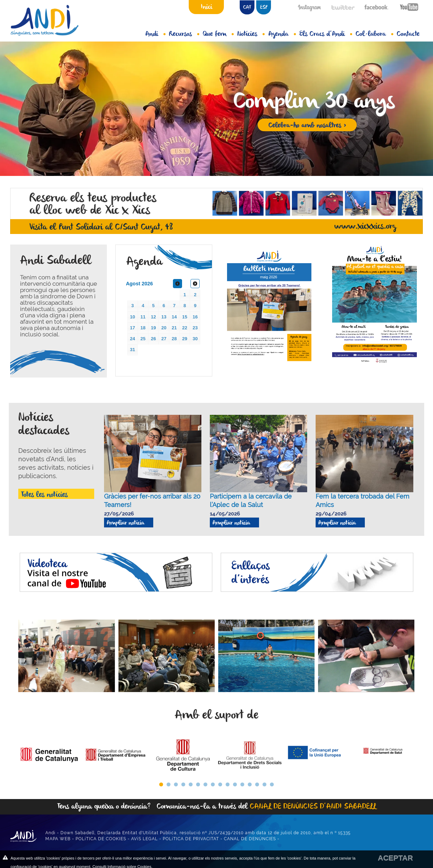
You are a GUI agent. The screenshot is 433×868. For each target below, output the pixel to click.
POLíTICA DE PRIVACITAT (191, 839)
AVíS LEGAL (144, 839)
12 (242, 784)
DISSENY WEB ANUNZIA (308, 839)
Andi (155, 34)
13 (250, 784)
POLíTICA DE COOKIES (101, 839)
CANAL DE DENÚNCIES (250, 839)
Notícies (251, 34)
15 (264, 784)
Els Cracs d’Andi (326, 34)
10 (228, 784)
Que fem (218, 34)
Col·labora (374, 34)
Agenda (282, 34)
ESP (264, 8)
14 (257, 784)
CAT (247, 8)
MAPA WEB (58, 839)
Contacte (408, 34)
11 (235, 784)
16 (272, 784)
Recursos (184, 34)
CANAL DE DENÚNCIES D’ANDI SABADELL (313, 807)
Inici (206, 7)
